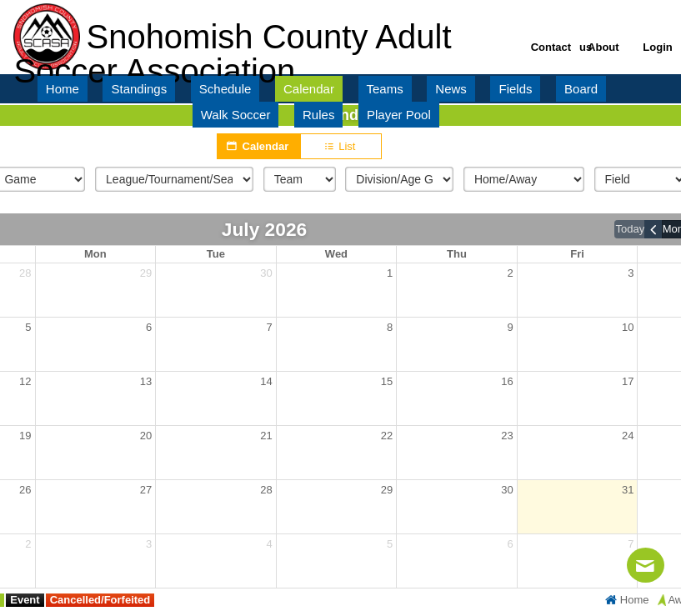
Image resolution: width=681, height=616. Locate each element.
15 (387, 381)
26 (25, 490)
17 (628, 381)
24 (628, 436)
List (341, 147)
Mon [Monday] (95, 254)
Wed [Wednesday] (336, 254)
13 (146, 381)
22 (387, 436)
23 (507, 436)
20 (146, 436)
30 (266, 273)
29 (146, 273)
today (630, 229)
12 (25, 381)
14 (266, 381)
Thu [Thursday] (457, 254)
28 (25, 273)
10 (628, 327)
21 (266, 436)
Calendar (258, 146)
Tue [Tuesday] (216, 254)
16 (507, 381)
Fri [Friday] (577, 254)
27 (146, 490)
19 (25, 436)
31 (628, 490)
